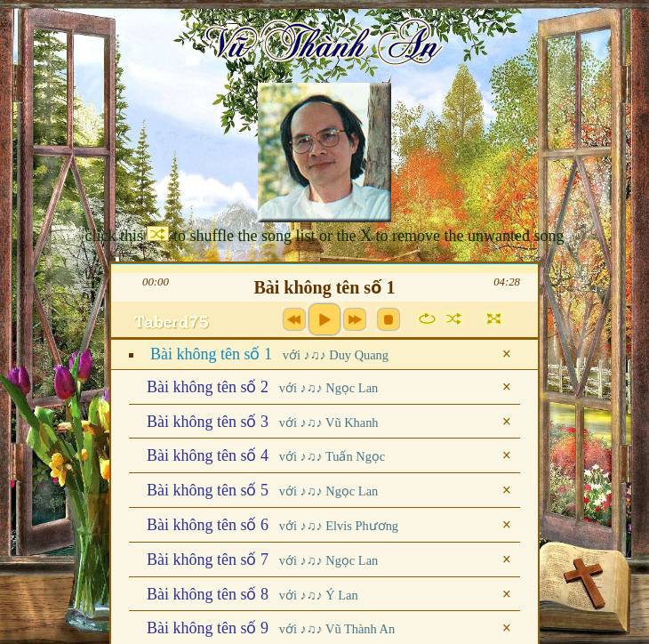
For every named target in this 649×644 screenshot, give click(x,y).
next (355, 319)
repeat (427, 318)
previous (294, 319)
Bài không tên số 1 (269, 354)
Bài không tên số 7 (262, 559)
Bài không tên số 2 (262, 387)
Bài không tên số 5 (262, 490)
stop (389, 319)
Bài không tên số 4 (266, 455)
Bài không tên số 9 (271, 628)
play (324, 319)
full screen (494, 318)
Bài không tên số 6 (272, 525)
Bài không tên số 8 (252, 594)
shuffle (454, 318)
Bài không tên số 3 (263, 422)
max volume (174, 324)
